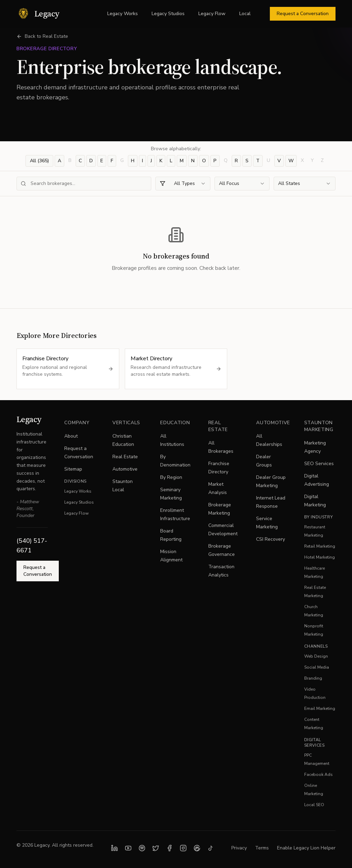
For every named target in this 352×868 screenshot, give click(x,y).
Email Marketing (320, 708)
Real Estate (125, 457)
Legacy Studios (168, 14)
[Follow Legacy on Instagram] (183, 848)
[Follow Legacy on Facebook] (169, 848)
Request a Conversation (303, 14)
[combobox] (183, 184)
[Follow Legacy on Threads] (197, 848)
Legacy (29, 419)
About (71, 436)
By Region (171, 477)
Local (245, 14)
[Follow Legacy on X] (156, 848)
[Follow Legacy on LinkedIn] (114, 848)
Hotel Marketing (320, 557)
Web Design (316, 656)
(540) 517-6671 (32, 546)
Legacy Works (123, 14)
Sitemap (73, 469)
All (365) (39, 161)
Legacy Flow (212, 14)
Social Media (317, 667)
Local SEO (314, 805)
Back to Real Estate (42, 36)
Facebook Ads (318, 774)
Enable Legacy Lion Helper (306, 848)
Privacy (239, 848)
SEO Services (319, 464)
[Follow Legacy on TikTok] (211, 848)
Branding (313, 678)
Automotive (125, 469)
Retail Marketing (320, 546)
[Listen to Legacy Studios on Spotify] (142, 848)
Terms (262, 848)
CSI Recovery (271, 539)
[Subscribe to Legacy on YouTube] (128, 848)
